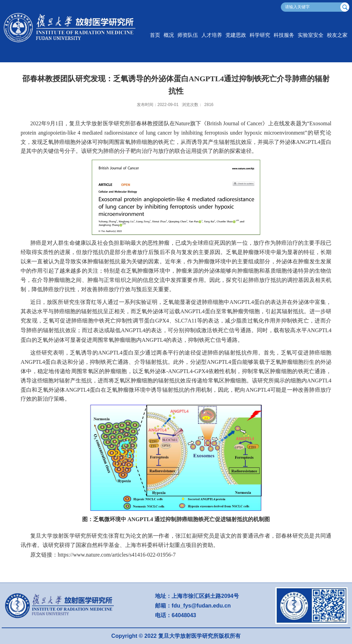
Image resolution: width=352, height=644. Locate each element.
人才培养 (212, 35)
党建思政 (236, 35)
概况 (169, 35)
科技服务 (284, 35)
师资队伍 (188, 35)
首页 (155, 35)
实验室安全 (311, 35)
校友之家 (337, 35)
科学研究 (260, 35)
